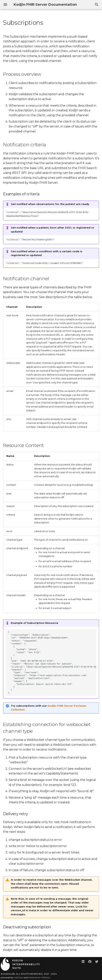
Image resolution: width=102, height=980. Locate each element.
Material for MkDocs (39, 977)
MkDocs (19, 977)
